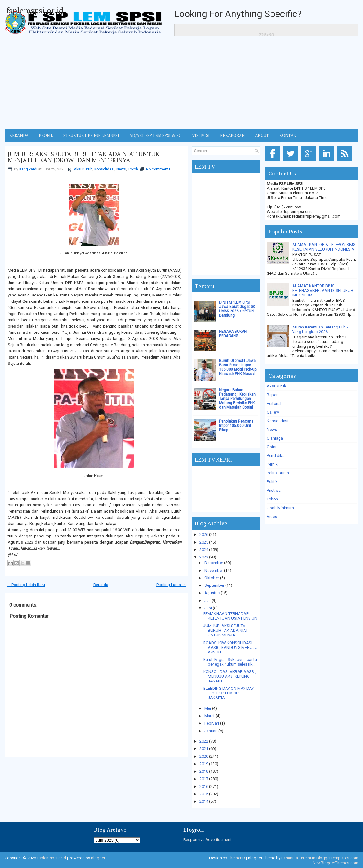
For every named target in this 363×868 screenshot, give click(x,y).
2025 (204, 542)
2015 (204, 794)
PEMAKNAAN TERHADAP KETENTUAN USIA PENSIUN (230, 616)
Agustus (212, 593)
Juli (208, 601)
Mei (208, 708)
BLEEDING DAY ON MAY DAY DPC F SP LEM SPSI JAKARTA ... (229, 693)
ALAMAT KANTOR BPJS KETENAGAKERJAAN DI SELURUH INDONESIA (323, 290)
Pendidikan (277, 456)
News (121, 169)
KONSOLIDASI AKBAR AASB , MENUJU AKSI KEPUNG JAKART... (230, 676)
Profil (46, 135)
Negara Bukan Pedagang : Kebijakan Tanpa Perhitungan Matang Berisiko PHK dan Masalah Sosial (237, 399)
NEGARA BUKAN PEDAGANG (233, 334)
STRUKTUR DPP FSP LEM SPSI (91, 135)
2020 (204, 756)
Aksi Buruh (83, 169)
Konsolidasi (104, 169)
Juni (208, 608)
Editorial (274, 403)
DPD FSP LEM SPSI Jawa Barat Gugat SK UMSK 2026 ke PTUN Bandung (237, 309)
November (214, 570)
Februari (212, 723)
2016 (204, 787)
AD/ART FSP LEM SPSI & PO (156, 135)
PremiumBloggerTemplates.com (330, 858)
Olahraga (275, 438)
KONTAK (288, 135)
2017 (204, 779)
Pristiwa (274, 490)
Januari (211, 731)
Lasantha (290, 858)
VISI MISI (201, 135)
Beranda (101, 585)
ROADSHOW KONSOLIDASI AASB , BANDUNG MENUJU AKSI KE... (230, 647)
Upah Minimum (280, 508)
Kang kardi (28, 169)
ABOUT (262, 135)
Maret (210, 716)
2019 (204, 764)
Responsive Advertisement (207, 840)
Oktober (212, 578)
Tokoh (133, 169)
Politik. (273, 482)
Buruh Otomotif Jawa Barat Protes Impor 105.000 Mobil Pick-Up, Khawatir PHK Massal (238, 367)
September (214, 585)
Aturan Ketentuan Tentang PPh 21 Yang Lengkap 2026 (322, 329)
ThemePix (237, 858)
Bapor (272, 395)
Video (272, 516)
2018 (204, 771)
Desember (214, 563)
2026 (204, 534)
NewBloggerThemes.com (336, 863)
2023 (204, 557)
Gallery (273, 412)
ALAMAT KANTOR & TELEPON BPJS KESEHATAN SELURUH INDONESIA (324, 247)
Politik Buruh (278, 473)
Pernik (272, 464)
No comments (158, 169)
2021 (204, 749)
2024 (204, 550)
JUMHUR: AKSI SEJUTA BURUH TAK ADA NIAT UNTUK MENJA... (226, 630)
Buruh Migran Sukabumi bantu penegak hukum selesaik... (230, 662)
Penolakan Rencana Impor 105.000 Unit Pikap (236, 426)
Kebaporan (232, 135)
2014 (204, 801)
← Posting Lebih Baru (26, 585)
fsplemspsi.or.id (35, 10)
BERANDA (19, 135)
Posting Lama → (171, 585)
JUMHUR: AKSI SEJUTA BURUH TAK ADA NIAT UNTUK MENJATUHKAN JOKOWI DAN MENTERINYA (84, 157)
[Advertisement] (181, 83)
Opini (271, 447)
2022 (204, 741)
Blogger (98, 858)
